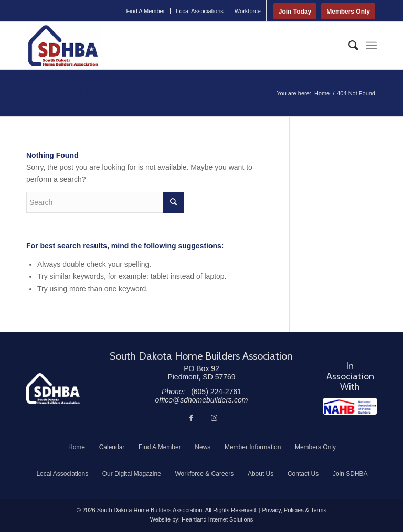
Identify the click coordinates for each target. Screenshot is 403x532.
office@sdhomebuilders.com (202, 400)
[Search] (348, 46)
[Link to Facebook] (191, 418)
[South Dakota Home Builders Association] (63, 46)
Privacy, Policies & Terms (294, 510)
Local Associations (200, 11)
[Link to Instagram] (214, 418)
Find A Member (145, 11)
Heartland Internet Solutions (217, 519)
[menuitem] (146, 11)
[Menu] (371, 46)
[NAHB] (350, 406)
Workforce (248, 11)
